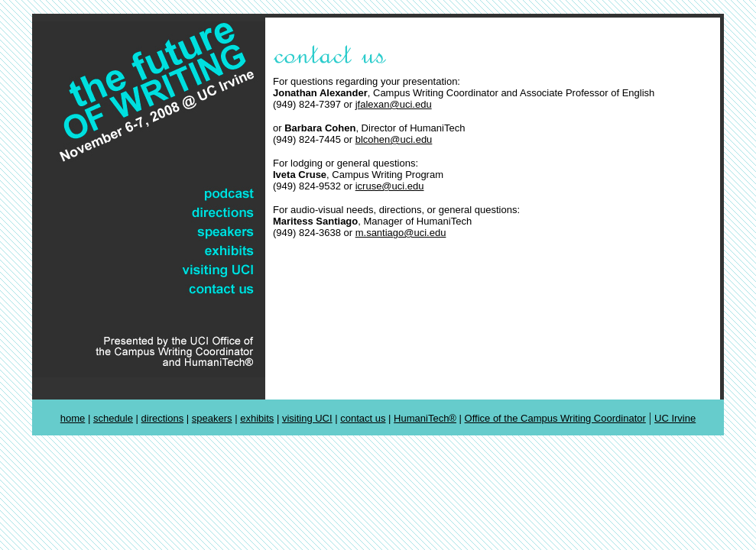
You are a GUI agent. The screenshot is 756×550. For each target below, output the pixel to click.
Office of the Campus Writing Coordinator (555, 418)
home (73, 418)
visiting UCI (307, 418)
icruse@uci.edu (390, 186)
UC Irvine (675, 418)
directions (163, 418)
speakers (212, 418)
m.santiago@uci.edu (401, 233)
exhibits (257, 418)
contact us (363, 418)
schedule (113, 418)
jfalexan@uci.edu (394, 104)
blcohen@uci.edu (394, 139)
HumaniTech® (425, 418)
